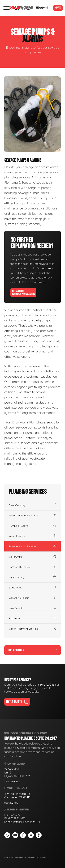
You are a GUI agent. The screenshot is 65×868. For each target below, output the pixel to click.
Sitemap (43, 858)
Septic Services (32, 650)
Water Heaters (32, 536)
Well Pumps (32, 557)
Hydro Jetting (32, 577)
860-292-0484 (42, 8)
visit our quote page (17, 688)
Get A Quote (23, 292)
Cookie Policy (33, 858)
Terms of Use (9, 858)
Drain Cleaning (32, 505)
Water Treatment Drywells (32, 629)
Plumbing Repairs (32, 526)
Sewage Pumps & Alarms (32, 546)
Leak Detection (32, 608)
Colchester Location (16, 788)
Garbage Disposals (32, 567)
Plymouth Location (15, 764)
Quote (58, 8)
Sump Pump (32, 588)
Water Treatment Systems (32, 516)
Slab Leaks (32, 618)
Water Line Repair (32, 598)
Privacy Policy (21, 858)
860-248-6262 (12, 781)
